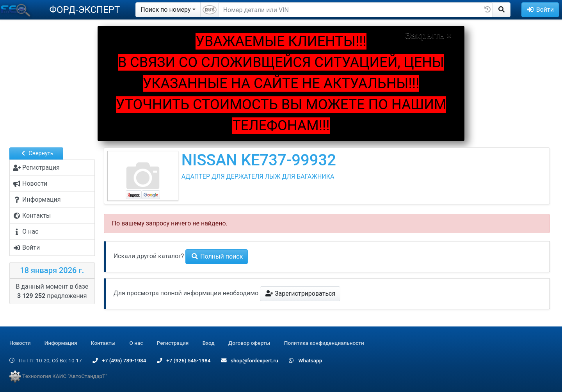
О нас (136, 343)
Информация (61, 343)
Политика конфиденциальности (324, 343)
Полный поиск (217, 256)
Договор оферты (249, 343)
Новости (20, 343)
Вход (209, 343)
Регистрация (173, 343)
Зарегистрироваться (300, 294)
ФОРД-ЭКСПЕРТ (84, 10)
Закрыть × (428, 35)
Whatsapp (305, 360)
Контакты (103, 343)
